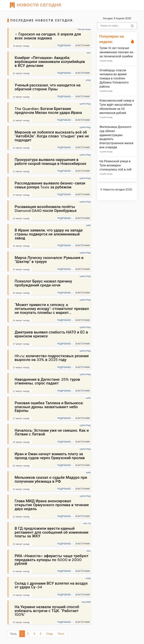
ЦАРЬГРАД (85, 104)
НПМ (88, 80)
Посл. (61, 634)
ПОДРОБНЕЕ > (65, 46)
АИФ (88, 225)
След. (50, 634)
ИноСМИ (86, 602)
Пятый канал (84, 29)
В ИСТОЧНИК (83, 46)
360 (89, 53)
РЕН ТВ (87, 524)
